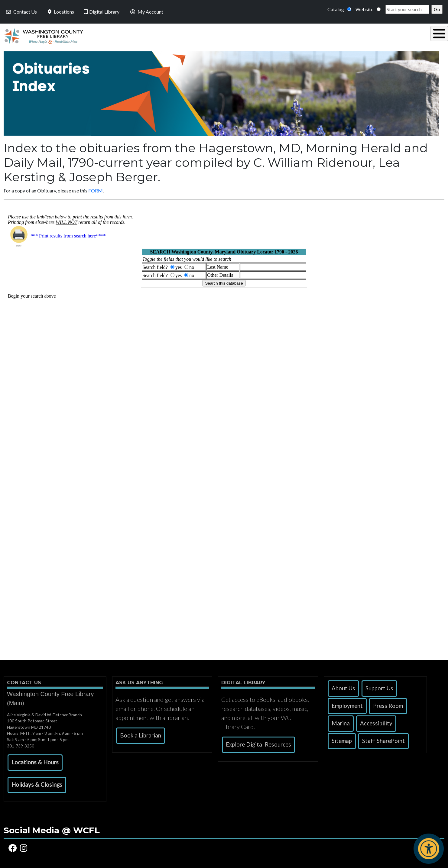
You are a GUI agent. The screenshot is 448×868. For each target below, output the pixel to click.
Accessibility (376, 722)
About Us (343, 687)
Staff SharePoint (383, 739)
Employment (347, 704)
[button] (35, 761)
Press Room (388, 704)
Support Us (379, 687)
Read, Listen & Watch (238, 35)
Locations (60, 12)
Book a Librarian (141, 734)
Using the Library (164, 35)
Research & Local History (321, 35)
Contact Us (21, 12)
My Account (146, 12)
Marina (341, 722)
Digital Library (102, 12)
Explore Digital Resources (258, 743)
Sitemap (342, 739)
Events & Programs (402, 35)
